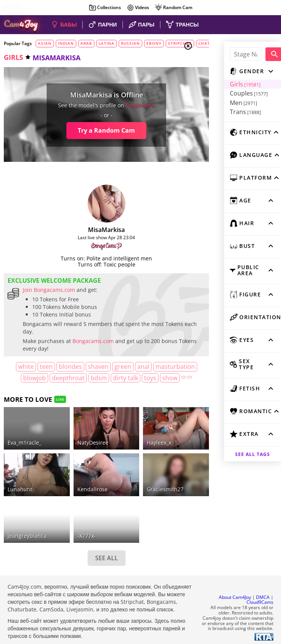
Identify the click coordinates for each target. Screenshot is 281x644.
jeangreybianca (27, 528)
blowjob (69, 378)
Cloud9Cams (260, 595)
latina (107, 43)
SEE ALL (92, 551)
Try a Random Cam (92, 130)
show (95, 389)
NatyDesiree (83, 447)
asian (45, 43)
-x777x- (77, 528)
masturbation (32, 378)
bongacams (126, 105)
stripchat (180, 43)
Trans (217, 112)
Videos (138, 8)
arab (86, 43)
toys (75, 389)
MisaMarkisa (92, 230)
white (34, 367)
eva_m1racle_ (24, 447)
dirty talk (160, 378)
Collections (105, 8)
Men (215, 103)
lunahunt (20, 488)
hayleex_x (140, 447)
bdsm (133, 378)
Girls (217, 84)
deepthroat (103, 378)
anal (152, 367)
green (131, 367)
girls (13, 57)
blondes (79, 367)
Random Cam (173, 8)
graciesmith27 (146, 488)
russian (130, 43)
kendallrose (83, 488)
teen (55, 367)
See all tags (239, 448)
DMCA (263, 590)
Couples (220, 93)
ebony (154, 43)
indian (66, 43)
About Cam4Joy (235, 590)
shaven (107, 367)
